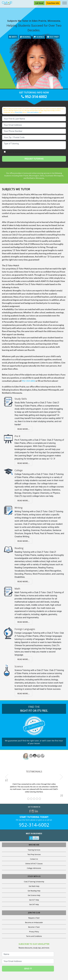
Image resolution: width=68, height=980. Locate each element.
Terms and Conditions (33, 112)
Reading (25, 37)
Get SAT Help (34, 904)
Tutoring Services (34, 850)
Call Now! (39, 3)
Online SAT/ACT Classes (34, 864)
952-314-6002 (34, 97)
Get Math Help (34, 886)
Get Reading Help (34, 891)
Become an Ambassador (34, 922)
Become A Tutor (34, 927)
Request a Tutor (34, 918)
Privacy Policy (19, 112)
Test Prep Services (34, 854)
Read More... (23, 429)
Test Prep (53, 37)
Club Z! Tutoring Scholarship (34, 882)
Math (13, 37)
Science (39, 37)
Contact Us (34, 859)
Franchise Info (53, 3)
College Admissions (34, 868)
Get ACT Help (34, 900)
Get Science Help (34, 895)
